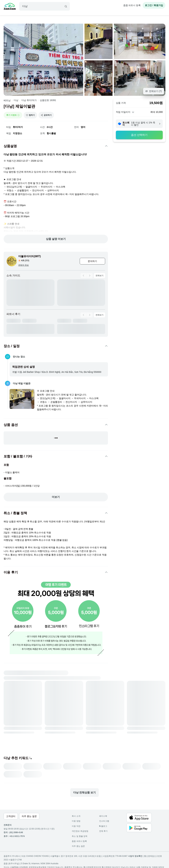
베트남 (7, 100)
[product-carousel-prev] (84, 276)
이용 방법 (76, 821)
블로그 (103, 826)
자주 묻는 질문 (78, 846)
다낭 (16, 100)
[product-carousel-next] (90, 276)
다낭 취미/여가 (29, 100)
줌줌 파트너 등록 (132, 5)
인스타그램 (104, 821)
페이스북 (103, 816)
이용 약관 (76, 826)
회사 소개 (76, 816)
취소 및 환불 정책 (80, 836)
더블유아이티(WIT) (30, 256)
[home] (10, 7)
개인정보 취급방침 (80, 831)
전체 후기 (103, 831)
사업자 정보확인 (135, 856)
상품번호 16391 (48, 100)
